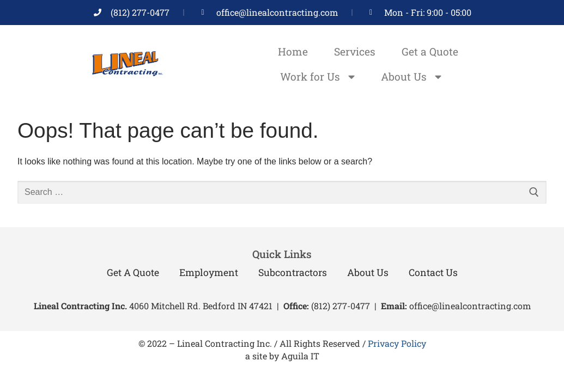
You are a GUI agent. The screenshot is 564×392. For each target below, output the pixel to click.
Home (293, 51)
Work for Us (317, 76)
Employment (209, 272)
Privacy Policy (397, 343)
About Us (411, 76)
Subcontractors (293, 272)
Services (355, 51)
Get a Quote (430, 51)
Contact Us (433, 272)
